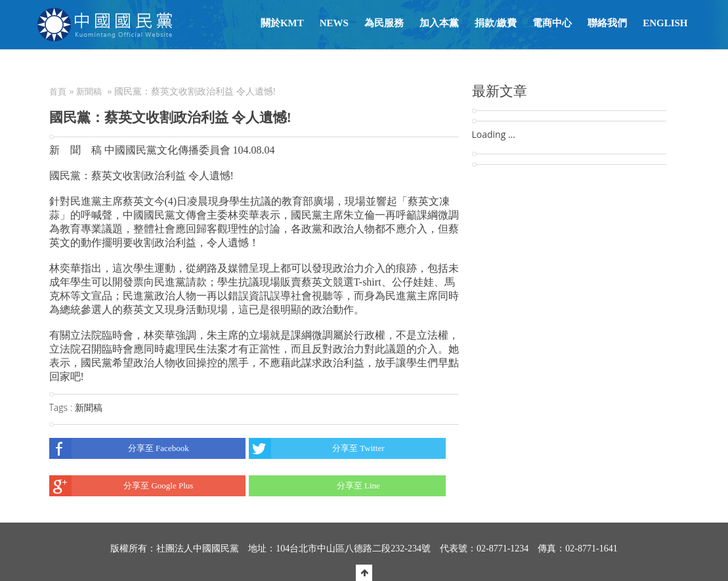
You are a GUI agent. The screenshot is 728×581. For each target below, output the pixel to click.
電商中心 (552, 23)
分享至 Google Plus (121, 486)
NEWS (334, 23)
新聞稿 (89, 92)
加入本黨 (439, 23)
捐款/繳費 (496, 23)
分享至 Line (314, 486)
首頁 (58, 92)
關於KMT (282, 23)
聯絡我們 (607, 23)
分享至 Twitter (317, 448)
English (665, 23)
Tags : (62, 407)
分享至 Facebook (119, 448)
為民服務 (384, 23)
